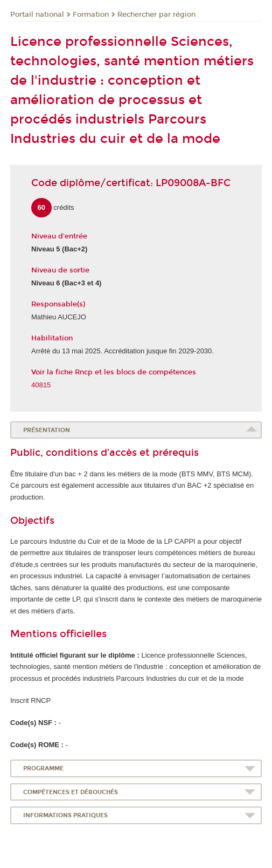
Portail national (37, 15)
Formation (91, 15)
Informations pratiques (65, 815)
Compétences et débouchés (71, 792)
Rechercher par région (156, 15)
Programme (43, 768)
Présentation (47, 430)
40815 (41, 385)
